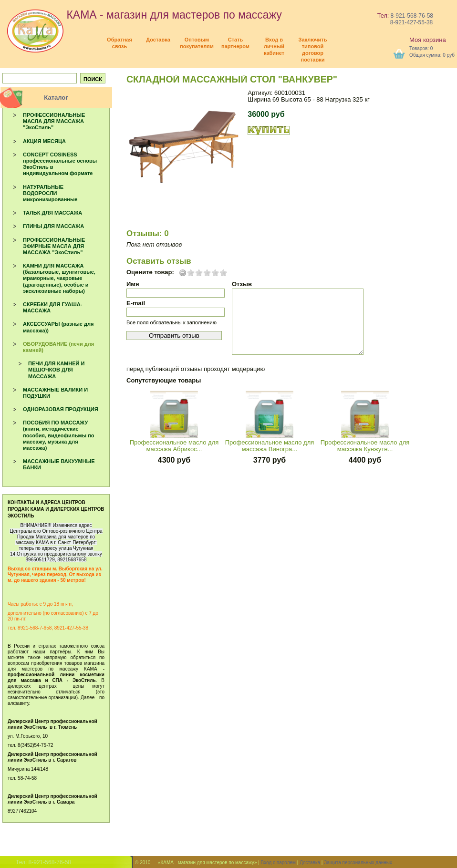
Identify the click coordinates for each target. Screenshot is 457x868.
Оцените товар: (150, 272)
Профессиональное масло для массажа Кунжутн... (365, 446)
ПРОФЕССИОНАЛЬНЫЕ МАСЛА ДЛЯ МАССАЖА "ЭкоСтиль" (54, 121)
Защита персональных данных (358, 863)
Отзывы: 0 (148, 233)
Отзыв (242, 284)
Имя (133, 284)
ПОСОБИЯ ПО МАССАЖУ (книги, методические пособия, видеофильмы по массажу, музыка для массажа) (59, 435)
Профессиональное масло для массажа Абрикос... (174, 446)
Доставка (310, 863)
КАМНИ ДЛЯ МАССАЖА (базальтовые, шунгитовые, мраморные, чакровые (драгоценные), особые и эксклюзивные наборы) (59, 278)
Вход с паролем (278, 863)
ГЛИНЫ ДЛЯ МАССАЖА (53, 226)
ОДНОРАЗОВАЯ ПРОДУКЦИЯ (61, 409)
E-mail (136, 303)
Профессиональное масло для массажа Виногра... (270, 446)
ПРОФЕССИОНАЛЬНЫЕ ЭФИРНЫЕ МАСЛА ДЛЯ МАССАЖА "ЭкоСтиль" (54, 246)
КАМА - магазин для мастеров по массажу (145, 15)
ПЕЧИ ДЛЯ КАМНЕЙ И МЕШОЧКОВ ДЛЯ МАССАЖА (56, 370)
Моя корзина (428, 40)
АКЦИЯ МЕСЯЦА (44, 141)
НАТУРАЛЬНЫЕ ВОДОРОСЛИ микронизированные (50, 193)
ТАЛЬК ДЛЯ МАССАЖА (52, 213)
